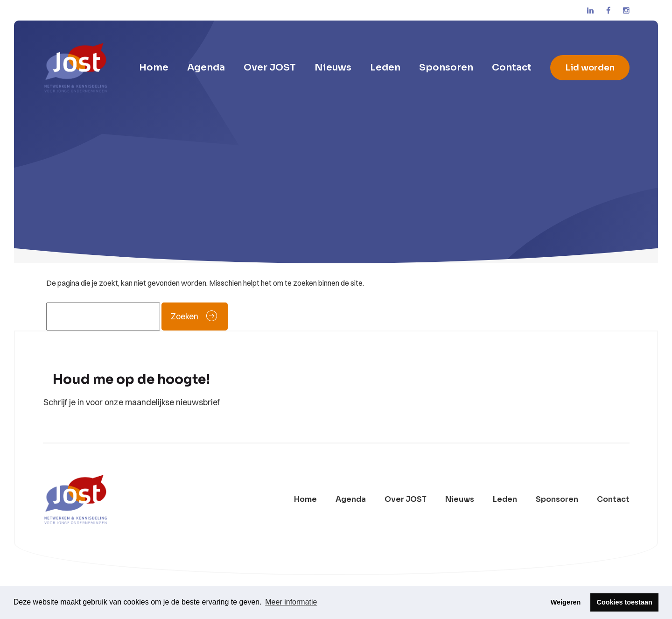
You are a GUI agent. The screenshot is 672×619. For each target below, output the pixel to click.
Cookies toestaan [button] (625, 602)
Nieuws (333, 67)
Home (154, 67)
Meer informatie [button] (291, 602)
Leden (385, 67)
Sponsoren (446, 67)
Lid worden (590, 68)
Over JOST (270, 67)
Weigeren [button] (566, 602)
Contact (512, 67)
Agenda (206, 67)
